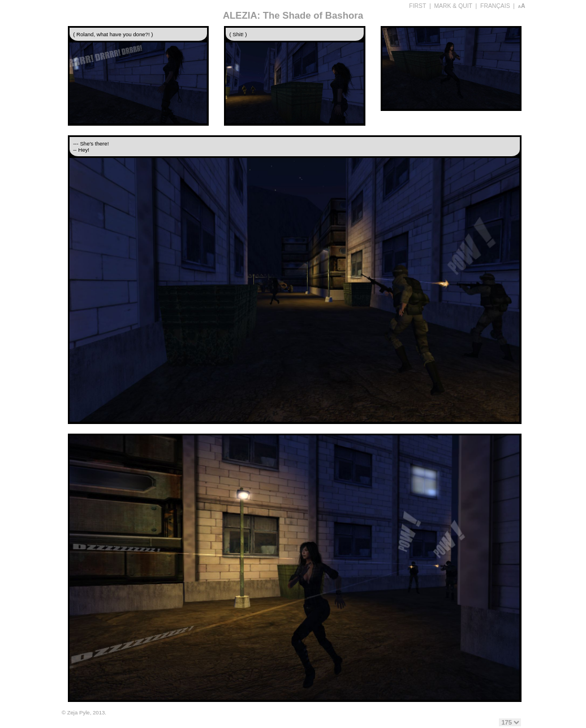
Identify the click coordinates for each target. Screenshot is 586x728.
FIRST (417, 6)
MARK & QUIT (453, 6)
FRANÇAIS (495, 6)
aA (522, 6)
